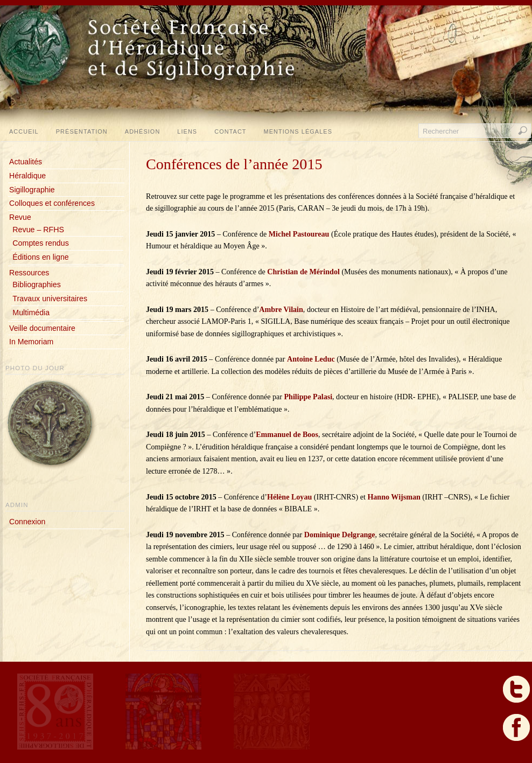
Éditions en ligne (40, 257)
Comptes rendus (40, 243)
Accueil (24, 131)
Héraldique (27, 176)
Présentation (82, 131)
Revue (20, 217)
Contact (230, 131)
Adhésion (143, 131)
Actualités (26, 162)
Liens (187, 131)
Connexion (27, 522)
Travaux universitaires (50, 299)
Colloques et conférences (52, 203)
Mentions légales (298, 131)
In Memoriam (31, 342)
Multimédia (31, 313)
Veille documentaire (42, 328)
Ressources (29, 273)
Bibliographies (36, 285)
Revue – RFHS (38, 230)
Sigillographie (32, 190)
